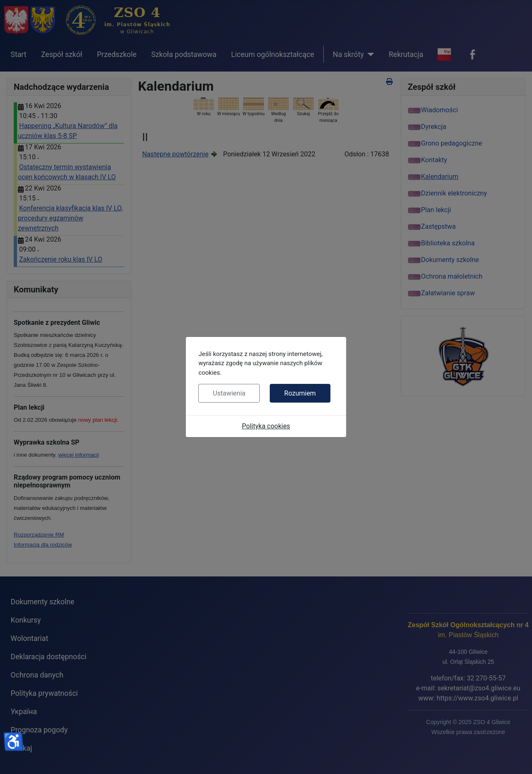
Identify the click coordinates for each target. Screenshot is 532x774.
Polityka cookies (266, 426)
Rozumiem (300, 393)
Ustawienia (229, 393)
